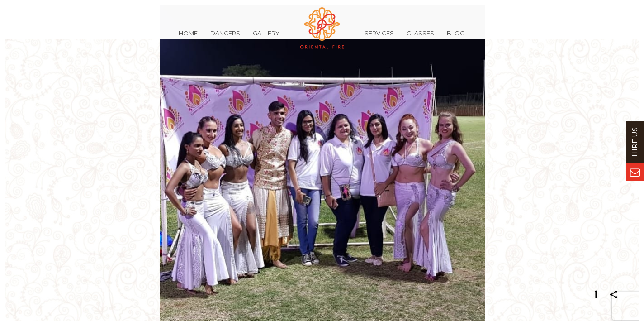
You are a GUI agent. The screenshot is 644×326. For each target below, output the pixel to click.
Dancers (225, 38)
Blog (456, 38)
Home (188, 38)
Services (379, 38)
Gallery (266, 38)
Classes (420, 38)
